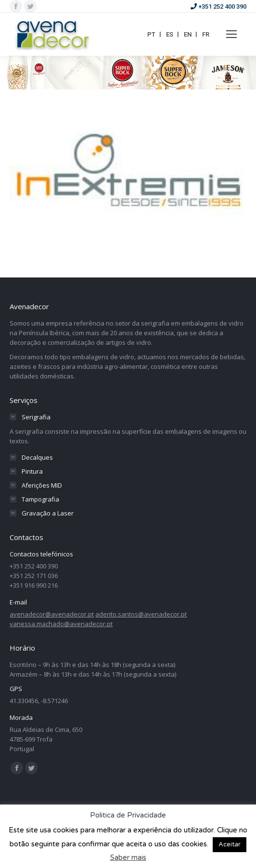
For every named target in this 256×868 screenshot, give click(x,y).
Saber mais (128, 857)
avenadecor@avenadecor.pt (52, 614)
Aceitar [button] (230, 844)
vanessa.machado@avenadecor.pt (61, 624)
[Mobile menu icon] (231, 34)
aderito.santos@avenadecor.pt (141, 614)
